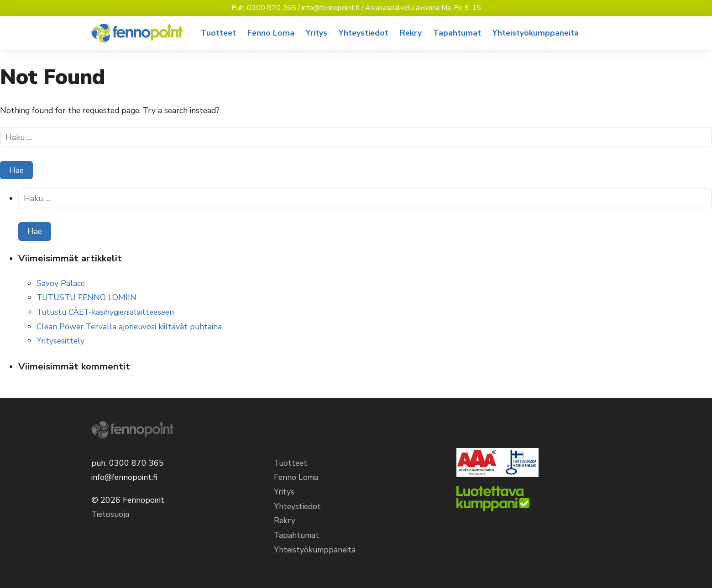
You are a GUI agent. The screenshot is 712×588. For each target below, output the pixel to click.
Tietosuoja (110, 514)
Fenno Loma (271, 33)
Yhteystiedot (364, 33)
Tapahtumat (457, 33)
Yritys (317, 33)
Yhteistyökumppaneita (536, 33)
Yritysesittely (60, 341)
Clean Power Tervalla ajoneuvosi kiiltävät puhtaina (129, 327)
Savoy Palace (61, 283)
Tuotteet (218, 33)
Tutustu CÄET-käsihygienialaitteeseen (105, 312)
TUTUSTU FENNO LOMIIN (86, 297)
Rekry (411, 33)
